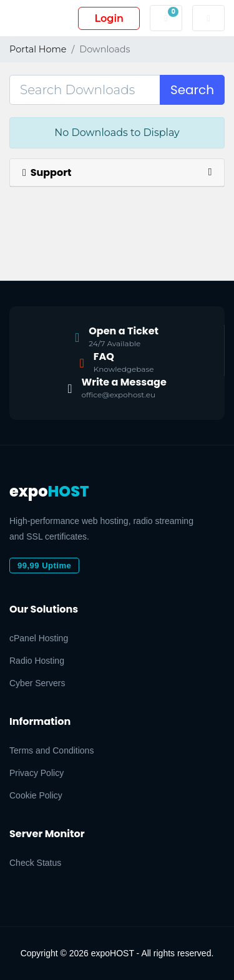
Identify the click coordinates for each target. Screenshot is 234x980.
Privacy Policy (37, 773)
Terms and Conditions (51, 750)
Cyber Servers (37, 683)
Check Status (35, 863)
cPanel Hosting (39, 638)
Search (192, 90)
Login (109, 18)
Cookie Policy (36, 795)
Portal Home (38, 49)
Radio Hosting (37, 661)
